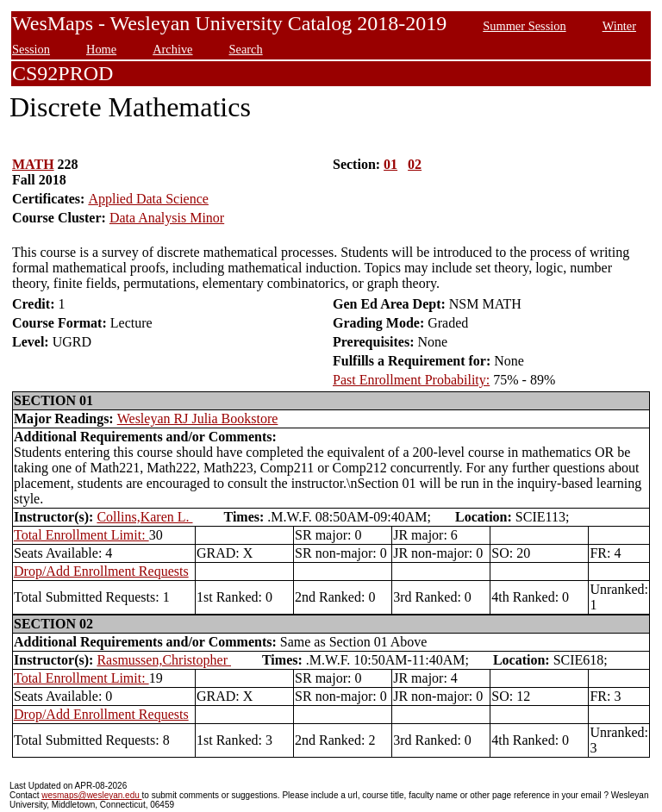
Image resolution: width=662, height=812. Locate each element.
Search (246, 49)
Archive (172, 49)
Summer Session (524, 26)
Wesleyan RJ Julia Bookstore (198, 418)
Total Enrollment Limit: (81, 535)
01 (390, 164)
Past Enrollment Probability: (411, 380)
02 (415, 164)
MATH (33, 164)
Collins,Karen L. (144, 517)
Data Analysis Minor (167, 218)
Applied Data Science (148, 199)
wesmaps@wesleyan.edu (91, 795)
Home (101, 49)
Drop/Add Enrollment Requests (101, 571)
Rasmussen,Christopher (164, 660)
